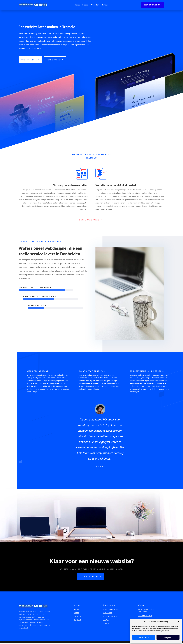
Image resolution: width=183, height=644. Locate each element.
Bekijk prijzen (54, 60)
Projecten (95, 5)
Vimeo (106, 624)
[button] (178, 622)
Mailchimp (108, 613)
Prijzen (85, 5)
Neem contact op (152, 5)
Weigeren (168, 637)
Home (77, 5)
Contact (105, 5)
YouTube (107, 621)
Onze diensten (29, 60)
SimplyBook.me (110, 617)
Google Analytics (111, 610)
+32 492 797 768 (145, 616)
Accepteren (144, 637)
